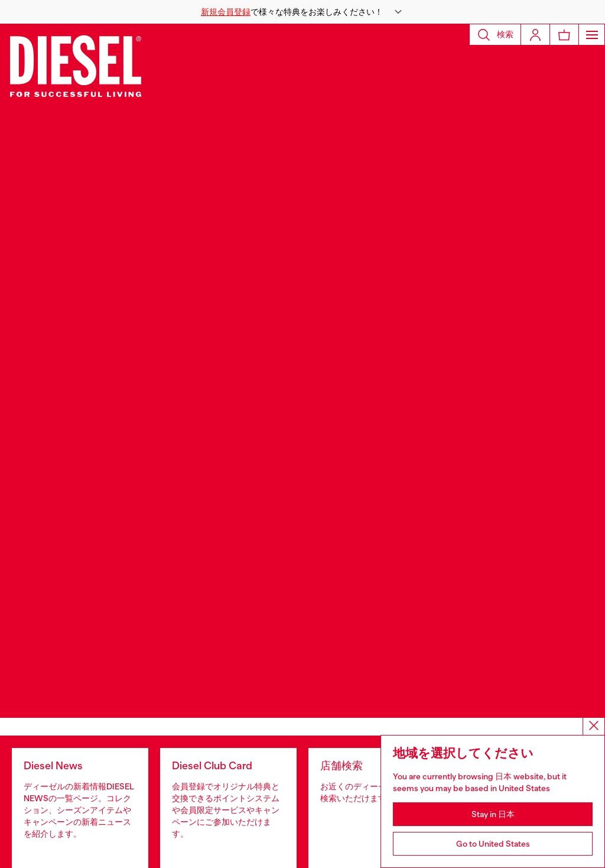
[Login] (535, 35)
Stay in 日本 (493, 814)
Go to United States (493, 844)
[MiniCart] (564, 35)
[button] (302, 12)
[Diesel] (76, 65)
